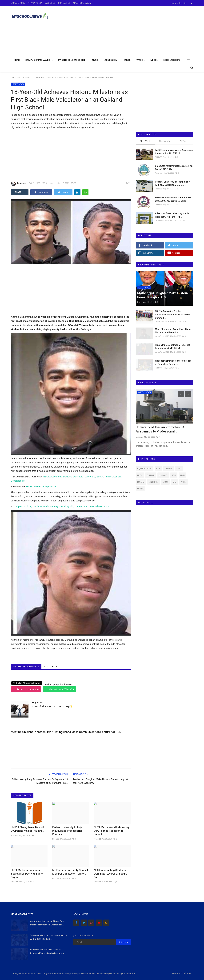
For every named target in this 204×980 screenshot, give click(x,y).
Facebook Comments (26, 666)
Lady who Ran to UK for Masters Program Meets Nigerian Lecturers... (48, 951)
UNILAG (168, 468)
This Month (164, 141)
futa (174, 482)
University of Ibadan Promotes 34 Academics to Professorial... (160, 429)
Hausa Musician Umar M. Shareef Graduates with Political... (172, 347)
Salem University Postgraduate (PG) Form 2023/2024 (174, 168)
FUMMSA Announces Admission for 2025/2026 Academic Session (174, 199)
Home (17, 60)
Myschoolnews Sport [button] (72, 60)
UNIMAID (163, 475)
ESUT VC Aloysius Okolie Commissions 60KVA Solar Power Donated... (173, 315)
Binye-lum (19, 184)
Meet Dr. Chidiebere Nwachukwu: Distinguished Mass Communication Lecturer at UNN (66, 732)
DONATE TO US (18, 3)
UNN (182, 475)
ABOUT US (50, 3)
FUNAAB (151, 475)
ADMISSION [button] (112, 60)
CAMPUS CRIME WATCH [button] (39, 60)
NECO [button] (154, 60)
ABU (174, 475)
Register (183, 3)
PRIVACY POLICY (35, 3)
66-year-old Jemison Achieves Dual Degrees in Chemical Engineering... (47, 923)
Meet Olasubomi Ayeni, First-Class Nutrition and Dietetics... (173, 331)
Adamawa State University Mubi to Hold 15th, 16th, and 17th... (173, 215)
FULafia (141, 482)
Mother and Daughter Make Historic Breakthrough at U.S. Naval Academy (101, 781)
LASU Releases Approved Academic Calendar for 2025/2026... (174, 152)
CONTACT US (64, 3)
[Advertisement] (135, 31)
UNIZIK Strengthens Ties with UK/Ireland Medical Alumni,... (28, 829)
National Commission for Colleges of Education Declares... (173, 362)
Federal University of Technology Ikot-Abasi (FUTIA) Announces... (172, 183)
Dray (139, 302)
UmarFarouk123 (162, 220)
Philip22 (14, 835)
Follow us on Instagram (28, 689)
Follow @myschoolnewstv (59, 684)
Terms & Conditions (181, 973)
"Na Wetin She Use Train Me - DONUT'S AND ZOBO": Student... (49, 937)
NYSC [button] (96, 60)
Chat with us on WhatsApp (62, 689)
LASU (179, 468)
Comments (51, 666)
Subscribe (124, 942)
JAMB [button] (128, 60)
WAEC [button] (141, 60)
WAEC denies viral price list (41, 486)
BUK (158, 468)
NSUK (165, 482)
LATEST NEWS (24, 77)
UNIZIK (140, 489)
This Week (145, 141)
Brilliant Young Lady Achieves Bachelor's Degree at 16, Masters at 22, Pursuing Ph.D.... (40, 781)
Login (173, 3)
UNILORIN (154, 482)
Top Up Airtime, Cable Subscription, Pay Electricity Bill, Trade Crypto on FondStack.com (62, 506)
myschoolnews (145, 468)
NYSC (140, 475)
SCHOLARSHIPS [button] (172, 60)
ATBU (184, 482)
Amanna (159, 173)
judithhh (159, 368)
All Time (184, 141)
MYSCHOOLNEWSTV (82, 3)
